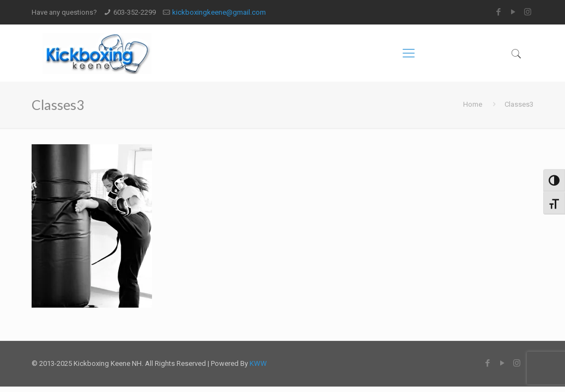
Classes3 (519, 104)
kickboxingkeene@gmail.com (219, 12)
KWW (258, 363)
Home (473, 104)
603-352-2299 (135, 12)
